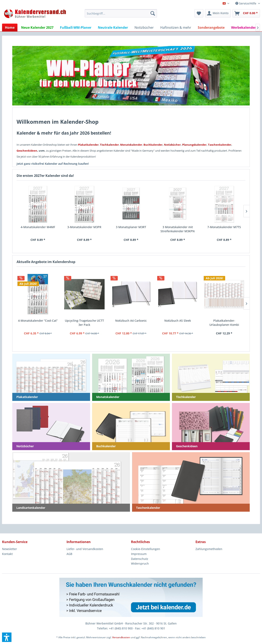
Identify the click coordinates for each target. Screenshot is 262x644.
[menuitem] (121, 13)
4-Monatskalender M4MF (38, 227)
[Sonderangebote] (211, 27)
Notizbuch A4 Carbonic (131, 321)
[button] (7, 637)
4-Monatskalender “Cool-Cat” (38, 321)
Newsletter (10, 549)
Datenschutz (140, 559)
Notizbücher (172, 145)
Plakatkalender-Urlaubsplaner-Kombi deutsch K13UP (224, 323)
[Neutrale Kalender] (113, 27)
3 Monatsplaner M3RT (131, 227)
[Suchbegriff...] (121, 13)
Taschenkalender (220, 145)
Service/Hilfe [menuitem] (246, 3)
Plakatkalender (88, 145)
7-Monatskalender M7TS (224, 227)
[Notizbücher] (144, 27)
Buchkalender (153, 145)
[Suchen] (153, 13)
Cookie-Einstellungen (146, 549)
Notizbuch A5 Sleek (178, 321)
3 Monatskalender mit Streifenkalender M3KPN (178, 229)
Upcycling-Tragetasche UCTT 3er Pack (84, 323)
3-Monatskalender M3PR (84, 227)
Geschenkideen (27, 151)
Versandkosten (121, 637)
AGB (69, 554)
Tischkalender (109, 145)
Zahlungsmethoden (209, 549)
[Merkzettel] (199, 13)
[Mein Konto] (218, 13)
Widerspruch (140, 563)
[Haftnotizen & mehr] (176, 27)
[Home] (10, 27)
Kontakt (7, 554)
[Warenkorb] (246, 13)
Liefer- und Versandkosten (85, 549)
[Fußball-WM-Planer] (76, 27)
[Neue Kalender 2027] (37, 27)
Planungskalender (194, 145)
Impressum (139, 554)
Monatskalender (131, 145)
